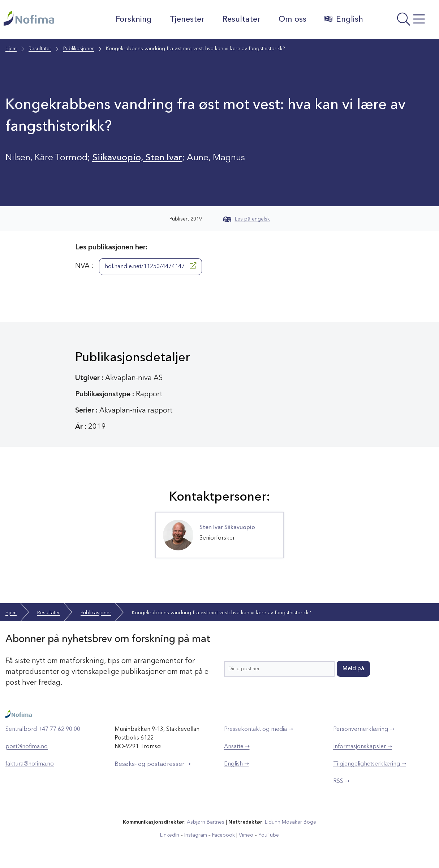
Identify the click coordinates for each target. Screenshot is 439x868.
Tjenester (187, 19)
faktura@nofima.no (30, 764)
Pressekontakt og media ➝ (259, 729)
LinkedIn (170, 835)
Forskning (134, 19)
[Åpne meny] (403, 21)
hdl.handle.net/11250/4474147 (150, 266)
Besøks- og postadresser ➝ (153, 764)
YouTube (269, 835)
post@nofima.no (27, 747)
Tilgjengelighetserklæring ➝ (370, 764)
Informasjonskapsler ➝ (363, 747)
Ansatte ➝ (237, 747)
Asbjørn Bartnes (206, 822)
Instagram (196, 835)
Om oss (292, 19)
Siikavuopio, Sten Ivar (137, 158)
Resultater (242, 19)
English (344, 19)
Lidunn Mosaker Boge (290, 822)
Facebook (223, 835)
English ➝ (236, 764)
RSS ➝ (341, 781)
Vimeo (246, 835)
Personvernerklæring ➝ (364, 729)
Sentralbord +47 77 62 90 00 (43, 729)
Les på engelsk (247, 219)
